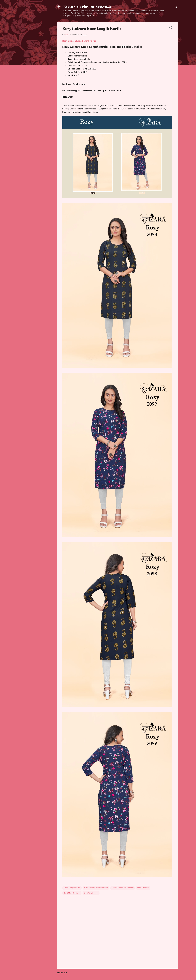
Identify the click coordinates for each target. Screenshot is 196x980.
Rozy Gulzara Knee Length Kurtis (79, 41)
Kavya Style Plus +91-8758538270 (88, 7)
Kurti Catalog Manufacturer (96, 888)
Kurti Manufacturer (72, 893)
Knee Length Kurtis (72, 888)
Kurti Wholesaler (91, 893)
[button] (171, 28)
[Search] (176, 7)
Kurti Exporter (143, 888)
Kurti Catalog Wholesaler (123, 888)
